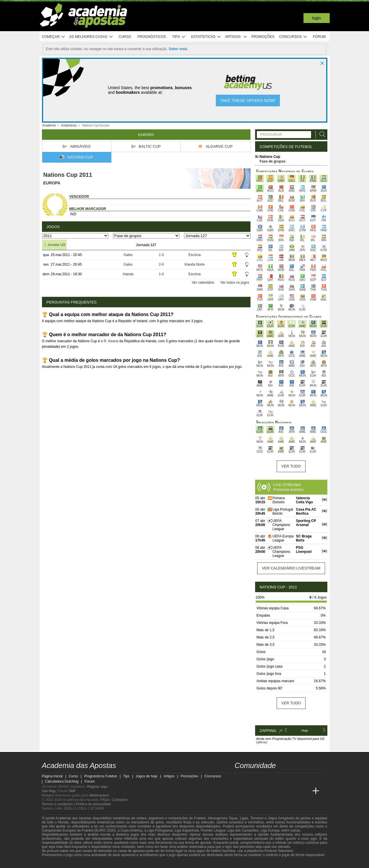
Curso (125, 37)
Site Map (49, 791)
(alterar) (262, 742)
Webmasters (99, 795)
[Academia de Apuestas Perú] (305, 791)
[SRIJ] (140, 863)
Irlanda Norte (194, 264)
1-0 (161, 274)
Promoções (263, 37)
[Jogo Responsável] (119, 863)
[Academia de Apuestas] (272, 791)
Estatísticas (206, 37)
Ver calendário (203, 283)
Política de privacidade (93, 804)
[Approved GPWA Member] (77, 863)
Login (317, 18)
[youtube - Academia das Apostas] (261, 779)
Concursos (293, 37)
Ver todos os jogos (235, 283)
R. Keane (111, 341)
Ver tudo (291, 466)
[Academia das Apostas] (240, 791)
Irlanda (128, 274)
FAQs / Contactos (114, 800)
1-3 (161, 255)
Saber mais (178, 49)
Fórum (319, 37)
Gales (128, 255)
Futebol (200, 818)
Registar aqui (97, 787)
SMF (72, 791)
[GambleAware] (55, 863)
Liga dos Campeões (243, 830)
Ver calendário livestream (291, 568)
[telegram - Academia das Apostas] (294, 779)
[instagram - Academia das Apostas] (283, 779)
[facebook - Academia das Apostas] (272, 779)
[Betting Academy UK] (294, 791)
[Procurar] (321, 134)
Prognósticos (152, 37)
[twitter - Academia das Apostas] (250, 779)
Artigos (236, 37)
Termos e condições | (59, 804)
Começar (54, 37)
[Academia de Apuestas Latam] (283, 791)
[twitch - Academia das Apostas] (240, 779)
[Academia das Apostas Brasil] (250, 791)
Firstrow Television (279, 851)
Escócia (195, 255)
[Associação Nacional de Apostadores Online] (94, 863)
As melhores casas (91, 37)
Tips (179, 37)
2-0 (161, 264)
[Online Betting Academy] (261, 791)
